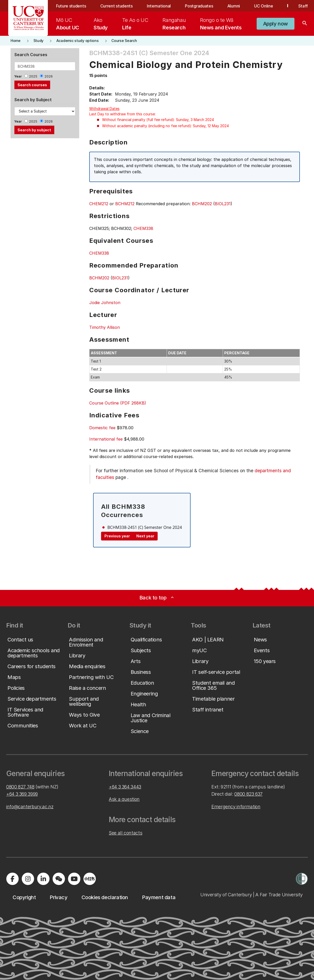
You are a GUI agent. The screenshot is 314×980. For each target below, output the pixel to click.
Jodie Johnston (105, 303)
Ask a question (124, 799)
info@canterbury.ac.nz (30, 807)
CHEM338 (143, 228)
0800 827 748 (20, 787)
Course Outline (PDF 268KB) (118, 403)
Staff (303, 6)
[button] (276, 24)
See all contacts (125, 833)
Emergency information (236, 807)
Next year (145, 536)
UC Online (263, 6)
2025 (33, 76)
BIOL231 (223, 204)
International (159, 6)
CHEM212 (99, 204)
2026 (49, 76)
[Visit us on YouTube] (74, 879)
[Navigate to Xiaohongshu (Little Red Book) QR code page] (89, 879)
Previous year (117, 536)
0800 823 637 (248, 794)
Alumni (234, 6)
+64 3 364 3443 (125, 787)
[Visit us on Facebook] (12, 879)
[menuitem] (68, 24)
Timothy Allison (105, 327)
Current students (116, 6)
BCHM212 (125, 204)
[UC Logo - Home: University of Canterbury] (28, 18)
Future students (71, 6)
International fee (106, 439)
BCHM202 (202, 204)
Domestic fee (102, 428)
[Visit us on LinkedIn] (43, 879)
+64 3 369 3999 (22, 794)
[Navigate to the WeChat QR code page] (59, 879)
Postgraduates (199, 6)
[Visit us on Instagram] (28, 879)
